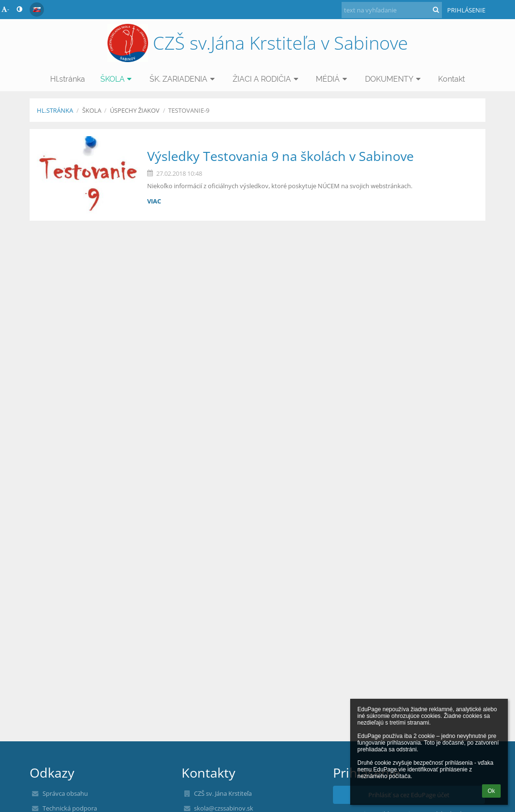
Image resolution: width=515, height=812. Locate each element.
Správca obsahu (65, 793)
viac (154, 201)
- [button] (5, 9)
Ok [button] (491, 791)
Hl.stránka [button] (68, 79)
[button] (37, 10)
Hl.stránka (55, 110)
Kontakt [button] (451, 79)
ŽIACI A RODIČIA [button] (267, 79)
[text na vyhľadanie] (392, 10)
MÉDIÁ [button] (333, 79)
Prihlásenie (466, 10)
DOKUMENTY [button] (394, 79)
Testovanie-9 (189, 110)
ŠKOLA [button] (118, 79)
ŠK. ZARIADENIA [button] (183, 79)
